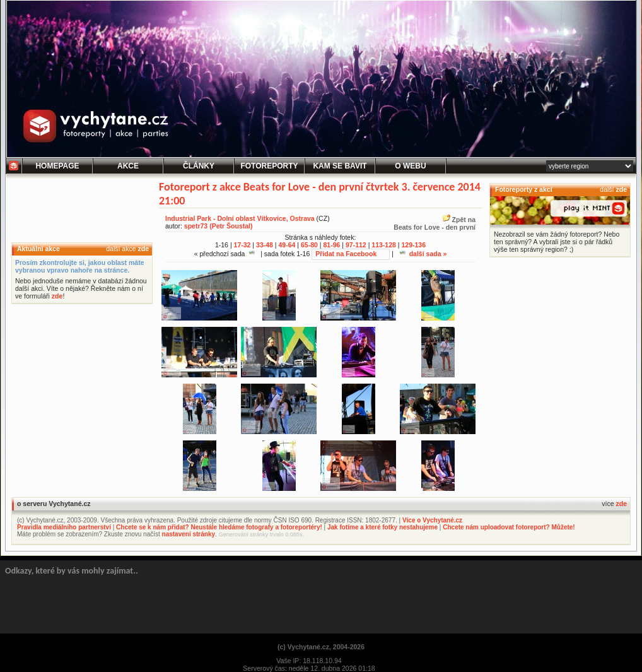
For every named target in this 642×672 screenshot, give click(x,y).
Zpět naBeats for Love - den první (435, 223)
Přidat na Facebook (346, 254)
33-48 (265, 245)
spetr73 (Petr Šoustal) (219, 226)
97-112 (356, 245)
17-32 (242, 245)
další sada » (423, 254)
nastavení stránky (189, 534)
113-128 (384, 245)
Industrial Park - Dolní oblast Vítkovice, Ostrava (240, 218)
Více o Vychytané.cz (432, 520)
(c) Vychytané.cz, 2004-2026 (321, 647)
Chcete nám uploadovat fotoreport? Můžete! (509, 527)
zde (143, 249)
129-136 (413, 245)
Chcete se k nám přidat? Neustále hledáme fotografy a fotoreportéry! (219, 527)
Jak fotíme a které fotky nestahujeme (382, 527)
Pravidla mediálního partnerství (64, 527)
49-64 (287, 245)
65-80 (309, 245)
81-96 (331, 245)
